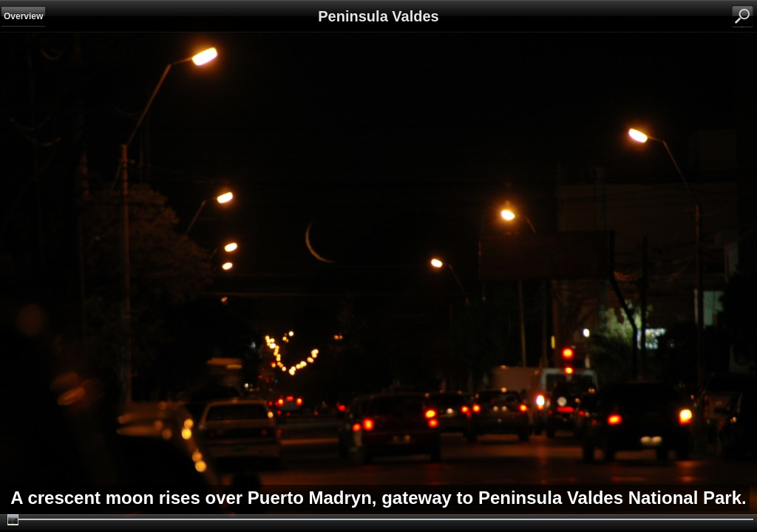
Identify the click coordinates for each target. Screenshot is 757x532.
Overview (23, 16)
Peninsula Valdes (378, 16)
